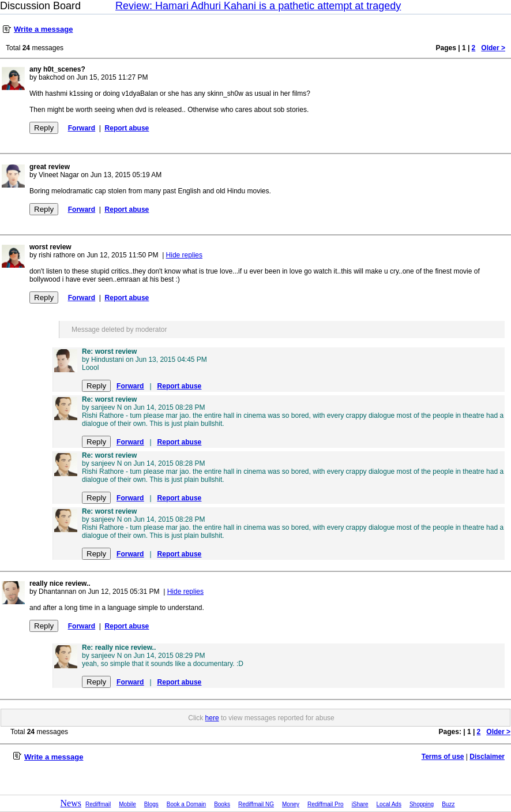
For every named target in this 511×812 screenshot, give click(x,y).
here (212, 718)
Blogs (151, 804)
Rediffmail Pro (326, 804)
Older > (493, 48)
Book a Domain (186, 804)
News (71, 803)
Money (291, 804)
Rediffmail (98, 804)
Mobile (127, 804)
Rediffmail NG (256, 804)
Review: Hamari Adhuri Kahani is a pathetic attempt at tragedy (258, 6)
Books (222, 804)
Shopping (422, 804)
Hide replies (184, 255)
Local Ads (389, 804)
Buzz (448, 804)
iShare (360, 804)
